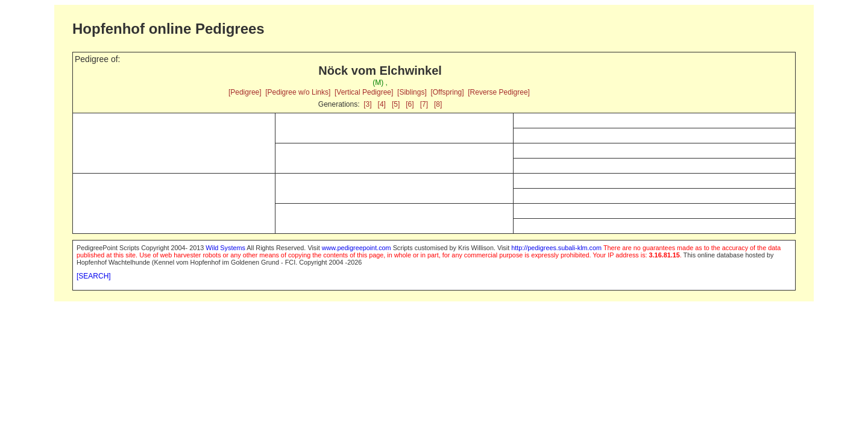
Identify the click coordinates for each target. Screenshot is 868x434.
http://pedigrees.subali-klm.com (556, 248)
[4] (382, 104)
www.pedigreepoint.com (357, 248)
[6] (410, 104)
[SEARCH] (94, 276)
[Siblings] (412, 92)
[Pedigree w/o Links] (298, 92)
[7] (424, 104)
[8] (438, 104)
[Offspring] (447, 92)
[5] (396, 104)
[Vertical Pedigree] (364, 92)
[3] (367, 104)
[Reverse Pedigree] (499, 92)
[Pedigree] (245, 92)
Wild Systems (225, 248)
